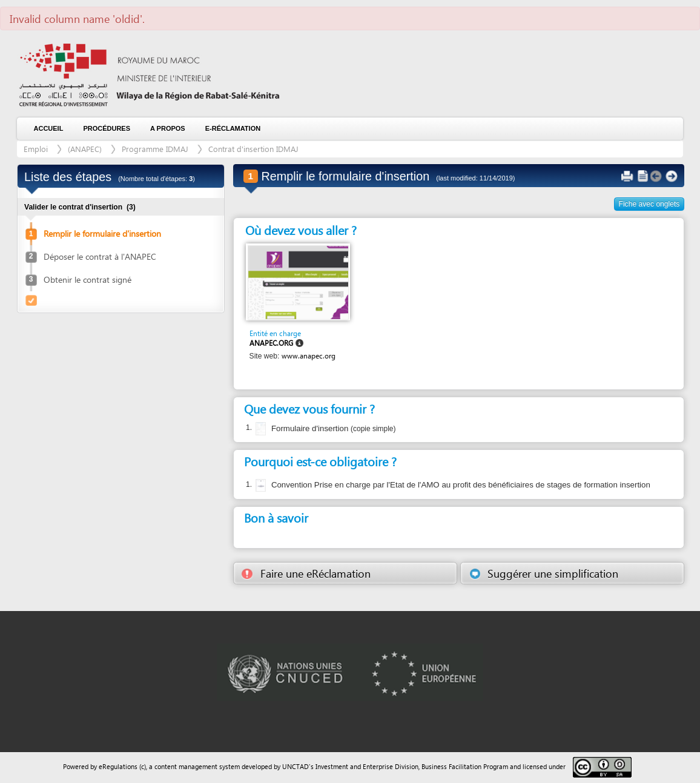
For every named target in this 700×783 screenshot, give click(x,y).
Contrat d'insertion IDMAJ (253, 149)
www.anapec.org (309, 356)
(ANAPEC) (85, 149)
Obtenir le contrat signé (87, 279)
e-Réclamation (233, 128)
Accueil (49, 128)
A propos (168, 128)
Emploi (37, 149)
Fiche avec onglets (649, 204)
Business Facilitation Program (465, 766)
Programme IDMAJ (155, 149)
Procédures (107, 128)
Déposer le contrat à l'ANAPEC (100, 256)
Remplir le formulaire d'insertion (102, 233)
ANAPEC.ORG (271, 343)
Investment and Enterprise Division (367, 766)
